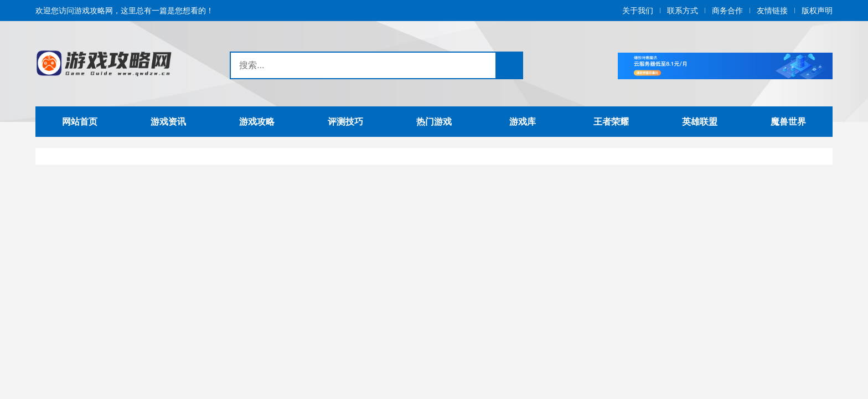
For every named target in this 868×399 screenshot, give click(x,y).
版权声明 (817, 11)
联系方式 (683, 11)
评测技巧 (345, 122)
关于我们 (638, 11)
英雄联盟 (700, 122)
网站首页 (80, 122)
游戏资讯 (168, 122)
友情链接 (772, 11)
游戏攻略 (257, 122)
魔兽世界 (788, 122)
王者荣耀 (611, 122)
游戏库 (523, 122)
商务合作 (727, 11)
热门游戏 (434, 122)
